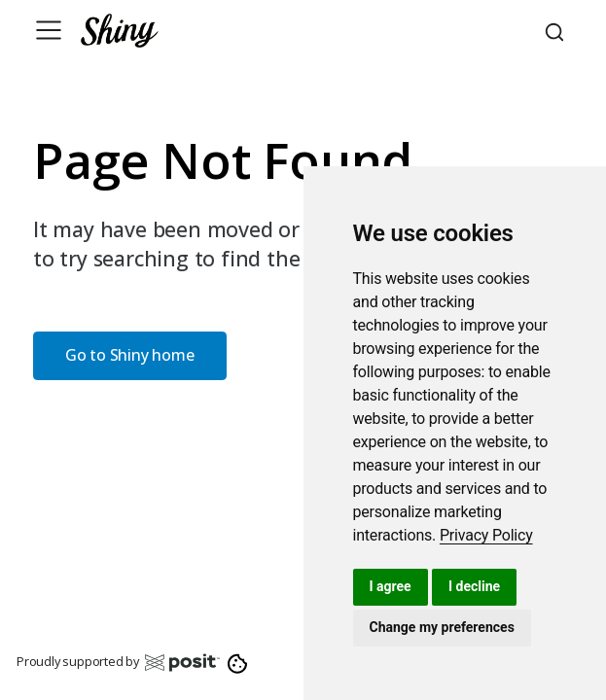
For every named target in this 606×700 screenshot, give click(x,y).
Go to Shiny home (130, 355)
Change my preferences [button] (442, 627)
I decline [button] (474, 586)
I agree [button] (391, 586)
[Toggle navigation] (49, 30)
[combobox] (557, 30)
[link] (486, 535)
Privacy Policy (486, 535)
